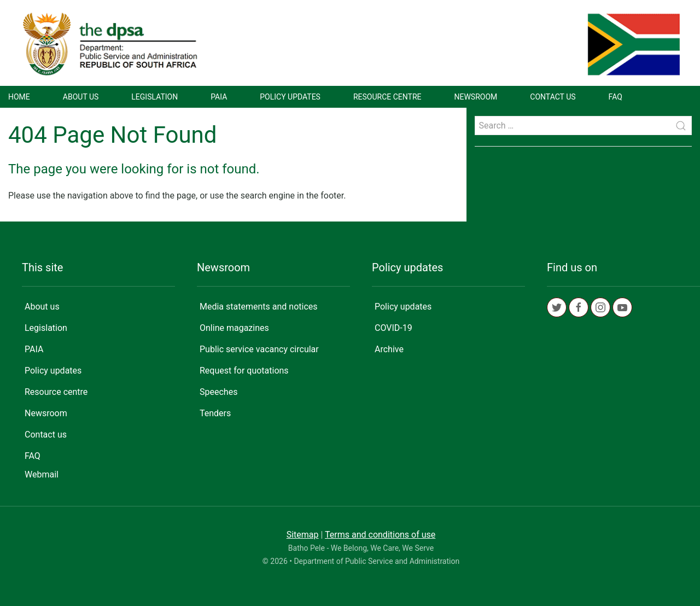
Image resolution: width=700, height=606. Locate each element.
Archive (389, 349)
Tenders (215, 413)
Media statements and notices (259, 307)
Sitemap (303, 535)
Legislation (154, 97)
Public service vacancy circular (259, 349)
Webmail (42, 474)
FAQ (616, 97)
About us (81, 97)
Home (19, 97)
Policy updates (290, 97)
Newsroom (476, 97)
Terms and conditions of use (380, 535)
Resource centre (387, 97)
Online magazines (234, 328)
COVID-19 (393, 328)
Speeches (218, 392)
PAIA (219, 97)
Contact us (553, 97)
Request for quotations (244, 371)
